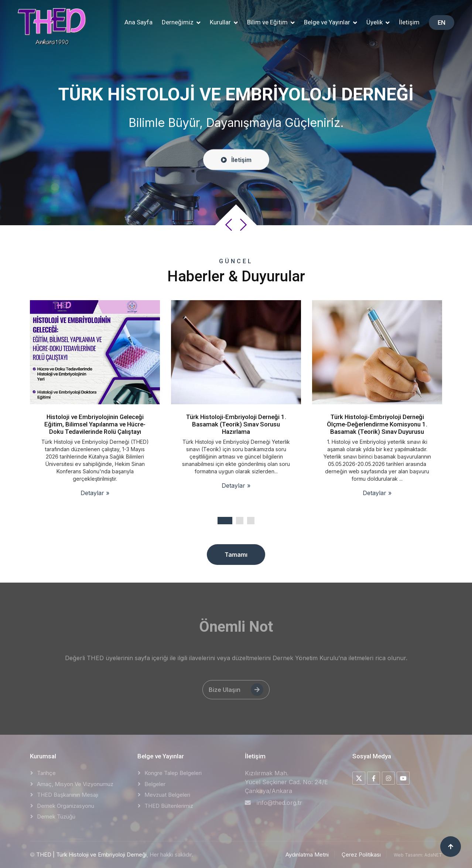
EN (442, 23)
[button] (181, 23)
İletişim (409, 22)
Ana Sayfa (138, 22)
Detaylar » (95, 493)
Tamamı (236, 555)
